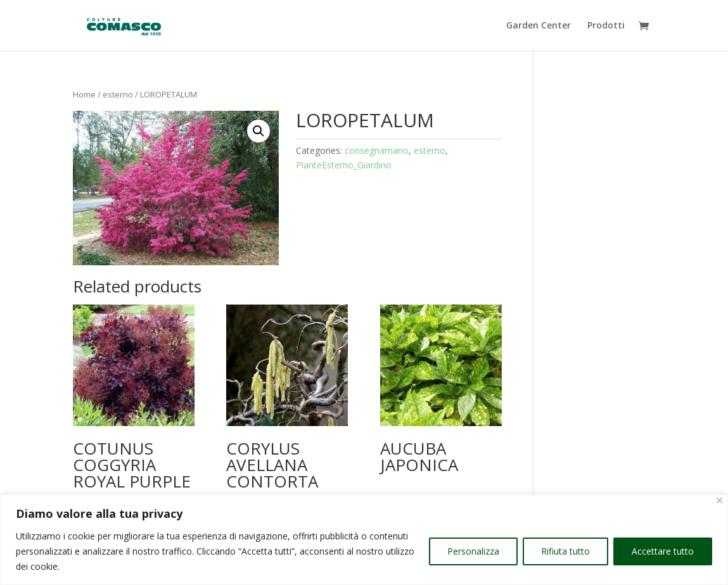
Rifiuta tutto (565, 551)
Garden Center (539, 26)
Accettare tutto (663, 551)
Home (84, 94)
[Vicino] (719, 500)
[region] (364, 540)
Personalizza (473, 551)
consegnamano (377, 150)
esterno (118, 94)
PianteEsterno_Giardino (344, 165)
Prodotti (606, 26)
